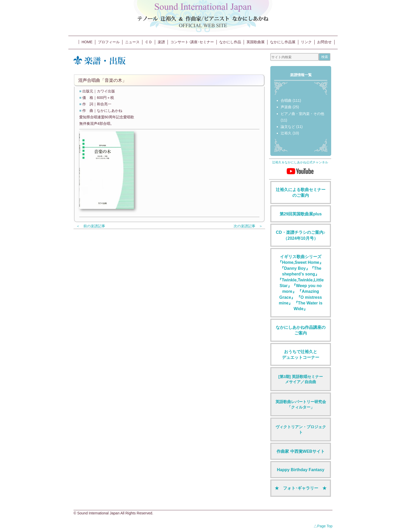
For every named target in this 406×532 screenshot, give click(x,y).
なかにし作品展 (283, 42)
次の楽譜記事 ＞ (248, 226)
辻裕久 (286, 133)
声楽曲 (286, 107)
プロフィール (109, 42)
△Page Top (323, 526)
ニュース (132, 42)
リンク (306, 42)
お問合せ (324, 42)
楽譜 (161, 42)
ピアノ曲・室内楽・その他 (302, 114)
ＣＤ (149, 42)
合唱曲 (286, 100)
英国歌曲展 (256, 42)
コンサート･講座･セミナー (192, 42)
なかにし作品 (230, 42)
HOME (87, 42)
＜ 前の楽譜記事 (91, 226)
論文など (288, 127)
